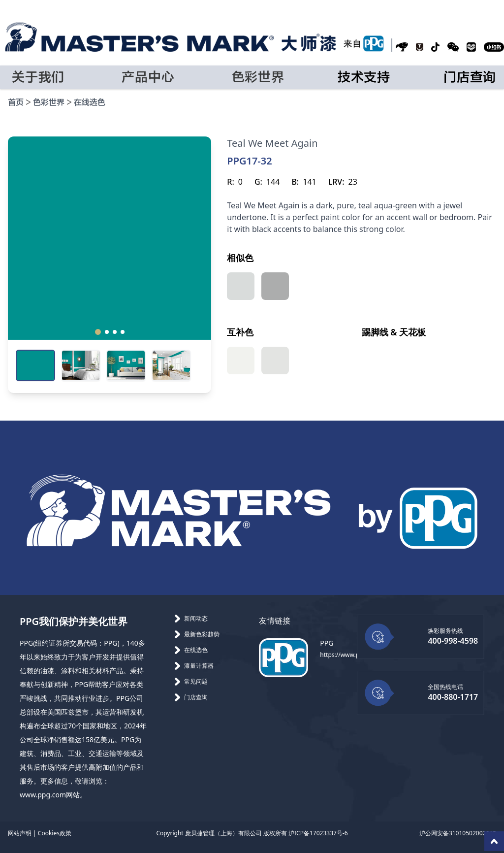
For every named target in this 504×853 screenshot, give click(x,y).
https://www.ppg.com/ (351, 655)
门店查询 (470, 77)
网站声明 (20, 833)
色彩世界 (49, 103)
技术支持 (364, 77)
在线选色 (90, 103)
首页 (16, 103)
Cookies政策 (55, 833)
